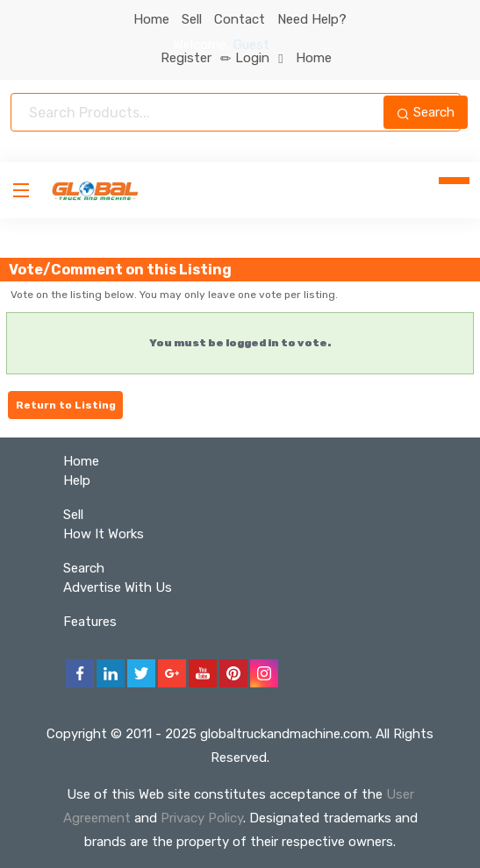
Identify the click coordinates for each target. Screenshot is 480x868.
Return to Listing (66, 405)
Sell (192, 19)
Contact (240, 19)
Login (259, 58)
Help (77, 480)
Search (426, 112)
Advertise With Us (118, 587)
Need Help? (312, 19)
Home (151, 19)
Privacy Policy (202, 818)
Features (90, 622)
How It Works (104, 534)
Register (196, 58)
